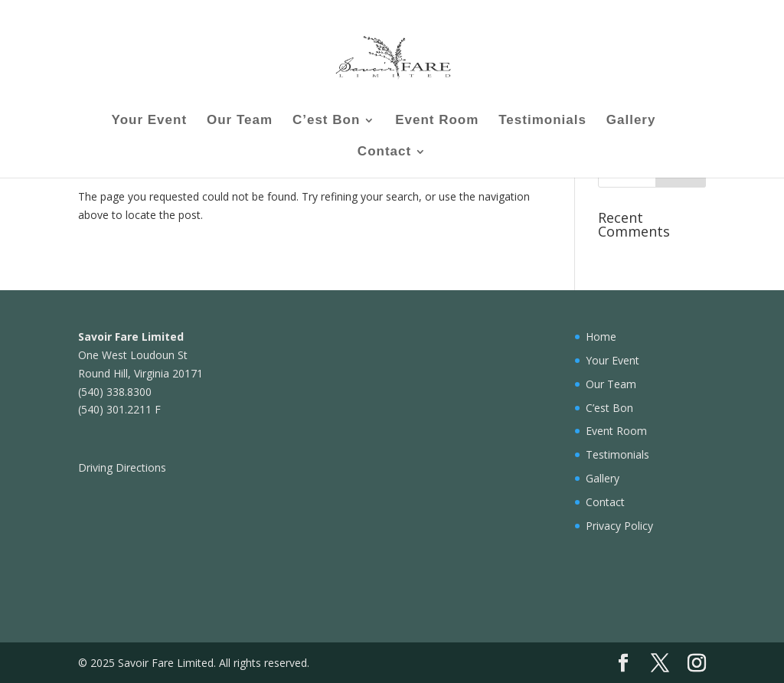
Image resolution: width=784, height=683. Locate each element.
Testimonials (542, 121)
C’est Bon (326, 121)
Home (601, 337)
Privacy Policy (619, 526)
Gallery (631, 121)
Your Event (149, 121)
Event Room (437, 121)
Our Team (240, 121)
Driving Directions (122, 467)
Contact (384, 152)
